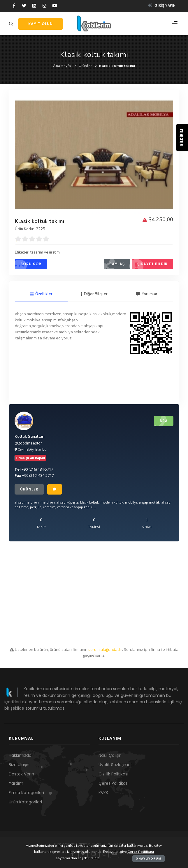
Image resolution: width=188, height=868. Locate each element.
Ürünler (85, 66)
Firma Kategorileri (26, 793)
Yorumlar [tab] (147, 294)
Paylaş (114, 264)
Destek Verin (21, 774)
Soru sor (28, 264)
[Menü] (175, 24)
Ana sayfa (62, 66)
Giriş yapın (162, 5)
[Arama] (12, 24)
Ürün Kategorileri (25, 802)
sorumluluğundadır (105, 649)
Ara (161, 421)
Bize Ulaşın (19, 765)
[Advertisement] (94, 594)
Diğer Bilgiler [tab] (94, 294)
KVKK (103, 793)
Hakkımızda (20, 755)
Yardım (16, 783)
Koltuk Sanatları (29, 437)
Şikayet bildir (150, 264)
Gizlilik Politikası (113, 774)
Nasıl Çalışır (110, 755)
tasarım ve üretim (45, 252)
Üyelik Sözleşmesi (116, 765)
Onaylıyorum (149, 859)
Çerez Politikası (114, 783)
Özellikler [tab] (41, 294)
